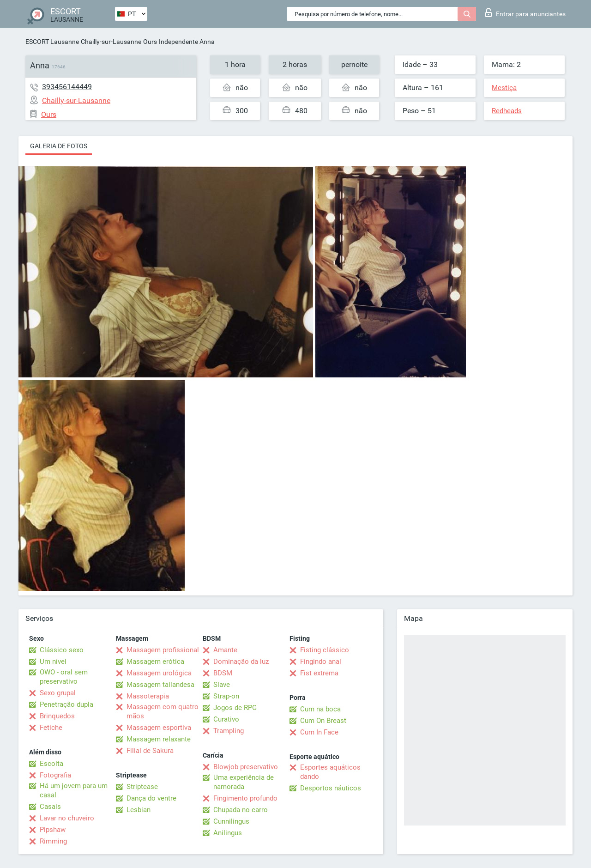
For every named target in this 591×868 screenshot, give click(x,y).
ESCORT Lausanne (52, 42)
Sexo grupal (58, 693)
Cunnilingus (231, 821)
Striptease (142, 787)
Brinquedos (57, 716)
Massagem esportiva (159, 728)
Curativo (226, 719)
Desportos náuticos (331, 788)
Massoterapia (148, 696)
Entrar (525, 12)
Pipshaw (53, 830)
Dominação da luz (241, 662)
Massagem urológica (159, 673)
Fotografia (55, 775)
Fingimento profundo (245, 798)
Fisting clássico (325, 650)
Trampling (229, 731)
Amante (225, 650)
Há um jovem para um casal (74, 790)
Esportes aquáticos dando (330, 772)
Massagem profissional (163, 650)
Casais (50, 807)
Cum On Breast (323, 721)
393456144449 (67, 87)
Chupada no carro (241, 810)
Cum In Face (319, 732)
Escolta (51, 764)
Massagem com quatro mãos (163, 711)
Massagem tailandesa (160, 685)
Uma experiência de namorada (244, 782)
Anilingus (228, 833)
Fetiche (51, 728)
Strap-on (226, 696)
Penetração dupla (66, 704)
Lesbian (139, 810)
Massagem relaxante (159, 739)
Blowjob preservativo (246, 767)
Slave (222, 685)
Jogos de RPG (235, 708)
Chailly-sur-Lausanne (111, 42)
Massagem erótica (155, 662)
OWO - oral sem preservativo (64, 677)
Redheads (507, 111)
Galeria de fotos (59, 146)
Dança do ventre (151, 798)
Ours (150, 42)
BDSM (223, 673)
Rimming (53, 841)
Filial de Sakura (150, 751)
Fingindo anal (321, 662)
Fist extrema (319, 673)
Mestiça (504, 88)
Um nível (53, 662)
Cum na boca (320, 709)
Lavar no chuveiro (67, 818)
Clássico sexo (62, 650)
